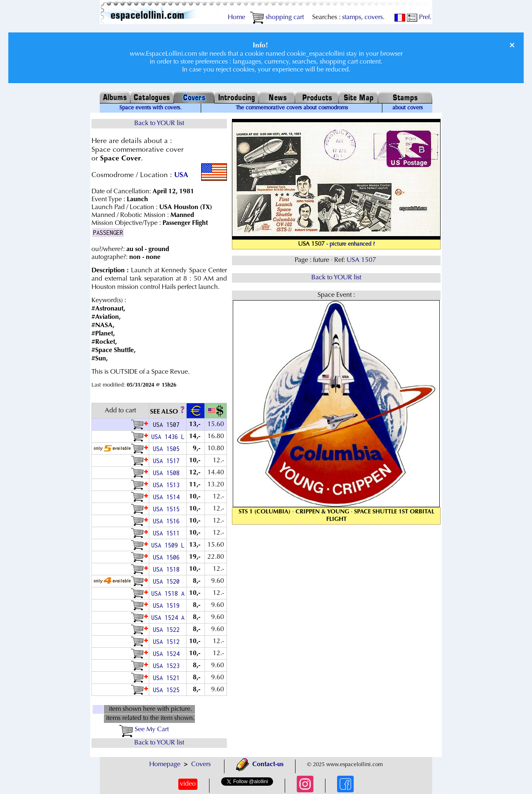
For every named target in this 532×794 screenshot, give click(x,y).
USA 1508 (168, 473)
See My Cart (144, 730)
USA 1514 (168, 497)
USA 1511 (168, 533)
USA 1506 (168, 557)
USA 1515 (168, 509)
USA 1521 (168, 678)
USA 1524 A (168, 618)
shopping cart (277, 17)
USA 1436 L (168, 437)
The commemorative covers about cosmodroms (292, 108)
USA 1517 (168, 461)
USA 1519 (168, 605)
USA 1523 (168, 666)
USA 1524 (168, 654)
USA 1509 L (168, 545)
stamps (352, 17)
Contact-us (260, 764)
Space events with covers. (150, 108)
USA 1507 (362, 260)
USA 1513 (168, 485)
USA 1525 (168, 690)
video (188, 784)
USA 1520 (168, 581)
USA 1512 (168, 642)
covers (374, 17)
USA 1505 (168, 449)
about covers (408, 108)
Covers (201, 764)
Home (236, 17)
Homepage (165, 764)
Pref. (419, 17)
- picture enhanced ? (351, 244)
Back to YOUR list (159, 123)
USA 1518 (168, 569)
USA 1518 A (168, 593)
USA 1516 (168, 521)
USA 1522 (168, 630)
